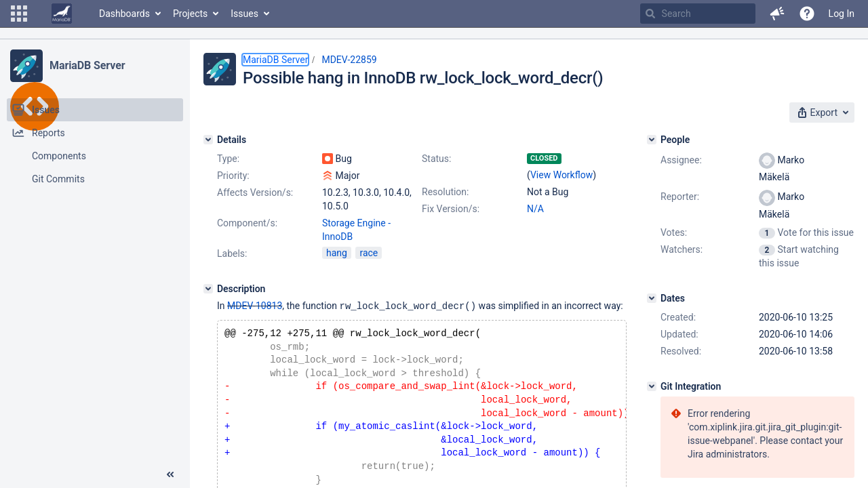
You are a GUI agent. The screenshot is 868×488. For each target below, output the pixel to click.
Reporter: (680, 197)
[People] (652, 140)
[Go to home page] (62, 14)
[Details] (208, 140)
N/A (535, 209)
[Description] (208, 289)
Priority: (233, 176)
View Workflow (561, 175)
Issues (244, 14)
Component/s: (247, 223)
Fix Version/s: (451, 209)
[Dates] (652, 298)
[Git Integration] (652, 386)
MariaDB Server (87, 65)
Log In (842, 14)
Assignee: (681, 160)
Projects (190, 14)
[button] (19, 14)
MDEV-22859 (349, 60)
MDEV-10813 (255, 306)
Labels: (232, 253)
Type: (228, 159)
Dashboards (124, 14)
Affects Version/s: (255, 192)
